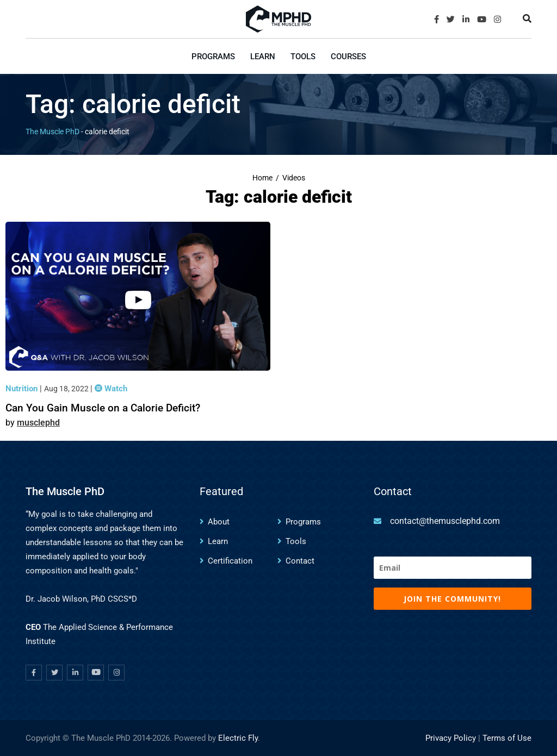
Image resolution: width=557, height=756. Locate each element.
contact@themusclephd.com (445, 521)
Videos (294, 178)
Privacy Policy (451, 738)
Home (262, 178)
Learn (263, 57)
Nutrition (23, 389)
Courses (348, 57)
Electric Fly (238, 738)
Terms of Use (507, 738)
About (219, 522)
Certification (230, 561)
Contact (300, 561)
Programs (213, 57)
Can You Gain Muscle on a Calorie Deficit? (103, 408)
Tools (303, 57)
